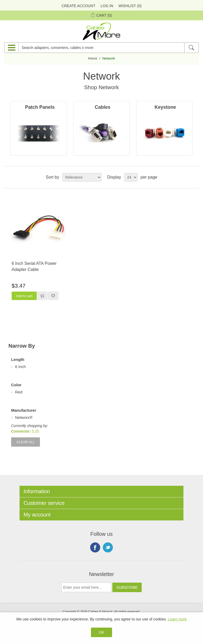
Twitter (108, 547)
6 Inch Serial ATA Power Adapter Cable (34, 266)
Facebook (95, 547)
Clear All (26, 442)
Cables (102, 107)
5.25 (36, 431)
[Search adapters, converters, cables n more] (101, 48)
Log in (107, 6)
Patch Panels (40, 107)
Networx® (24, 417)
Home (93, 58)
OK (101, 632)
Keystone (165, 107)
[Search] (191, 48)
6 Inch (20, 367)
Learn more (177, 619)
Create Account (79, 6)
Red (19, 392)
